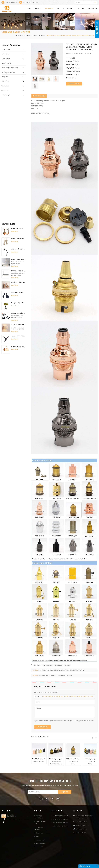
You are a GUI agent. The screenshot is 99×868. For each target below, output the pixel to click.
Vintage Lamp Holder (39, 36)
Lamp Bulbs (5, 77)
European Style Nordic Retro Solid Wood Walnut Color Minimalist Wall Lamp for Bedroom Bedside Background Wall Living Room (18, 224)
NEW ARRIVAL (68, 8)
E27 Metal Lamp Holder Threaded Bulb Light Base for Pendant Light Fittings (39, 759)
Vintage (67, 665)
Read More (15, 110)
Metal (37, 837)
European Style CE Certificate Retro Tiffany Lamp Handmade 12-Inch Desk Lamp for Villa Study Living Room (18, 181)
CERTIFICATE (80, 8)
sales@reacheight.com (31, 2)
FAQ (58, 8)
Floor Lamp (5, 81)
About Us (42, 861)
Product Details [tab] (39, 96)
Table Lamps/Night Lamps (10, 68)
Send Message (42, 727)
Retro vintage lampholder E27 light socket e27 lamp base (56, 676)
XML (56, 864)
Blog (44, 864)
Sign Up (65, 792)
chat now (86, 866)
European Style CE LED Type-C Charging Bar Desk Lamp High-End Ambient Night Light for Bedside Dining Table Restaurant (18, 106)
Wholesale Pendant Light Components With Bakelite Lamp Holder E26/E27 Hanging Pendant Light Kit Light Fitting (18, 171)
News (74, 861)
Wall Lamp (5, 86)
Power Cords (6, 54)
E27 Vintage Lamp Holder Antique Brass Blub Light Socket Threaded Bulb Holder (62, 670)
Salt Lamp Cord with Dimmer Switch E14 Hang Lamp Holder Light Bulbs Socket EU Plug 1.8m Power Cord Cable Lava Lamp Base (18, 191)
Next (96, 737)
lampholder (59, 665)
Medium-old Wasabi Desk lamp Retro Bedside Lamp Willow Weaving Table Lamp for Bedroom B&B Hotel (18, 160)
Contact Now (74, 84)
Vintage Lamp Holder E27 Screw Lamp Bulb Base (73, 759)
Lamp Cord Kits (6, 63)
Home (29, 8)
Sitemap (87, 861)
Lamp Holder (27, 36)
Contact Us (58, 861)
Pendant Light (6, 95)
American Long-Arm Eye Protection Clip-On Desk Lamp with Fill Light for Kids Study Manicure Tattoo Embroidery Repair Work (18, 127)
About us (38, 8)
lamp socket (39, 847)
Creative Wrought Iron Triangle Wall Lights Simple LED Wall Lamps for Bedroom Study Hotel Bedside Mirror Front (18, 214)
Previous (92, 737)
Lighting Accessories (8, 72)
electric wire (39, 833)
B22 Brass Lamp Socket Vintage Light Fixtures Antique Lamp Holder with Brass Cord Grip (67, 697)
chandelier (5, 90)
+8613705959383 (81, 833)
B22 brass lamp (48, 665)
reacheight (10, 815)
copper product (40, 840)
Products (49, 8)
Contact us (93, 8)
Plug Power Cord (40, 844)
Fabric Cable (6, 49)
